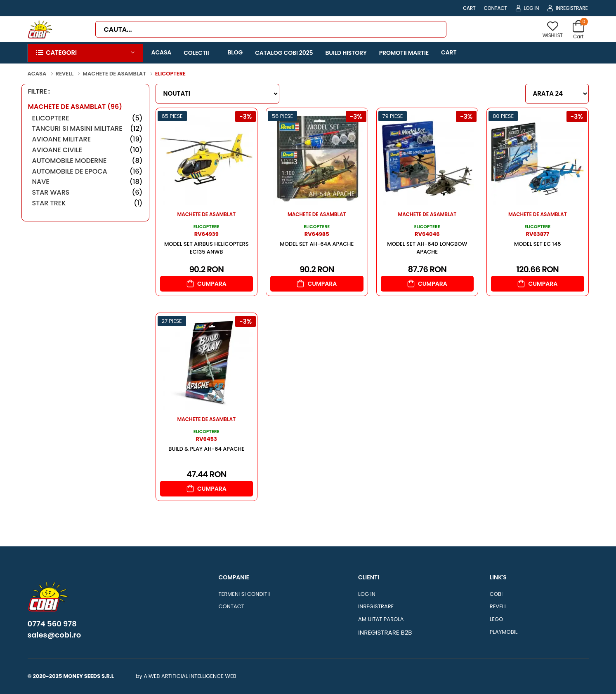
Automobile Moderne (87, 161)
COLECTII (196, 53)
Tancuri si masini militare (87, 128)
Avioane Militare (87, 139)
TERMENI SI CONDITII (244, 594)
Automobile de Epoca (87, 171)
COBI (496, 594)
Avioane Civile (87, 150)
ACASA (162, 52)
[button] (85, 53)
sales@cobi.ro (54, 635)
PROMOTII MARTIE (404, 53)
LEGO (497, 619)
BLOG (235, 52)
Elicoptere (87, 118)
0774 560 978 (52, 624)
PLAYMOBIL (504, 632)
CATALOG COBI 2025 (284, 53)
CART (469, 8)
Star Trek (87, 203)
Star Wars (87, 192)
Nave (87, 182)
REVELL (498, 606)
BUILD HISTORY (346, 53)
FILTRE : (39, 92)
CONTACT (496, 8)
